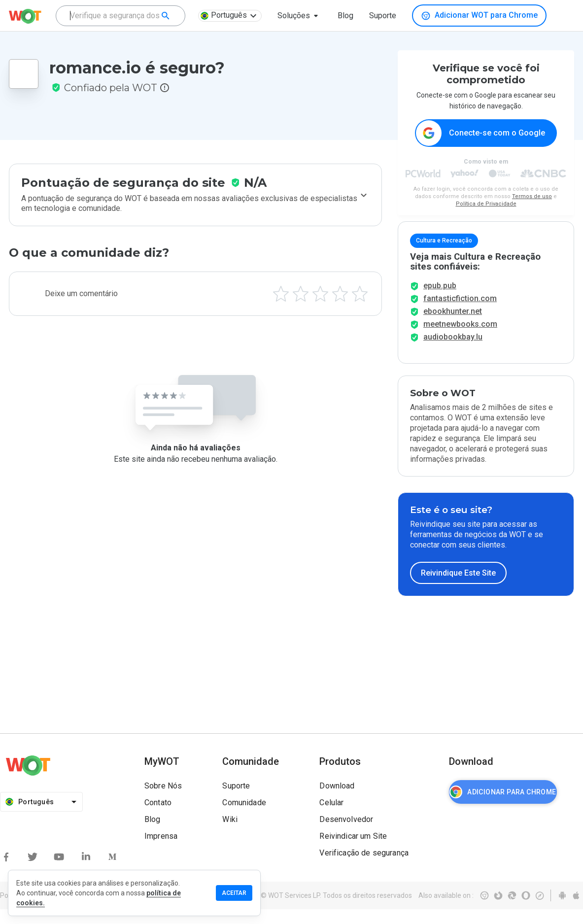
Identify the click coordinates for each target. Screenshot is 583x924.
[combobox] (120, 16)
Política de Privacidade (486, 204)
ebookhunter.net (453, 326)
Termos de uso (532, 197)
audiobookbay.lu (453, 352)
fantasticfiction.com (460, 313)
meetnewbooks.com (460, 339)
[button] (300, 16)
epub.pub (440, 300)
